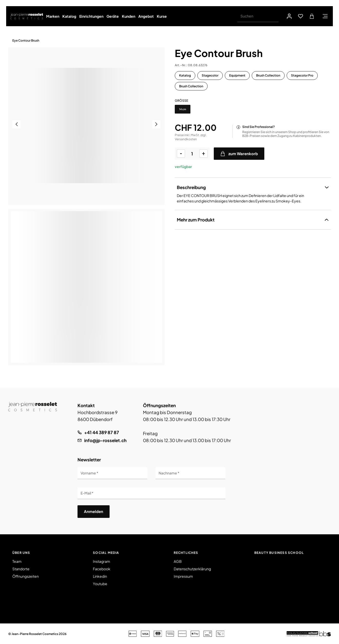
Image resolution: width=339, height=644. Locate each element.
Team (17, 561)
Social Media (106, 553)
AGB (178, 561)
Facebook (102, 569)
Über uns (21, 553)
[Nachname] (190, 473)
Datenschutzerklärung (192, 569)
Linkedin (100, 576)
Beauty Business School (279, 553)
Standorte (21, 569)
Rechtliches (186, 553)
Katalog (69, 16)
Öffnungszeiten (26, 576)
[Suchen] (258, 16)
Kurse (162, 16)
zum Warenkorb (239, 154)
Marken (53, 16)
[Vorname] (112, 473)
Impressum (183, 576)
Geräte (113, 16)
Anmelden (94, 511)
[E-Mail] (151, 493)
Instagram (101, 561)
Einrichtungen (91, 16)
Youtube (100, 584)
